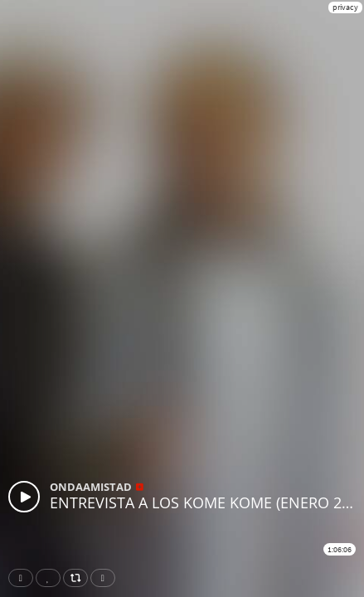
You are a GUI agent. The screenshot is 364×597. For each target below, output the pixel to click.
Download (106, 578)
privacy (345, 7)
